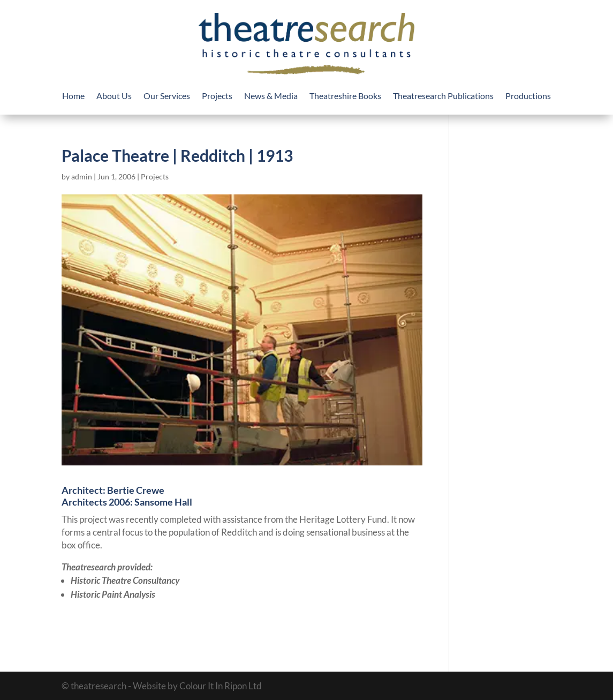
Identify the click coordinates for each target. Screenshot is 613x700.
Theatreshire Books (345, 96)
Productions (528, 96)
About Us (114, 96)
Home (73, 96)
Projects (217, 96)
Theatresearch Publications (443, 96)
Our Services (167, 96)
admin (82, 176)
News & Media (271, 96)
